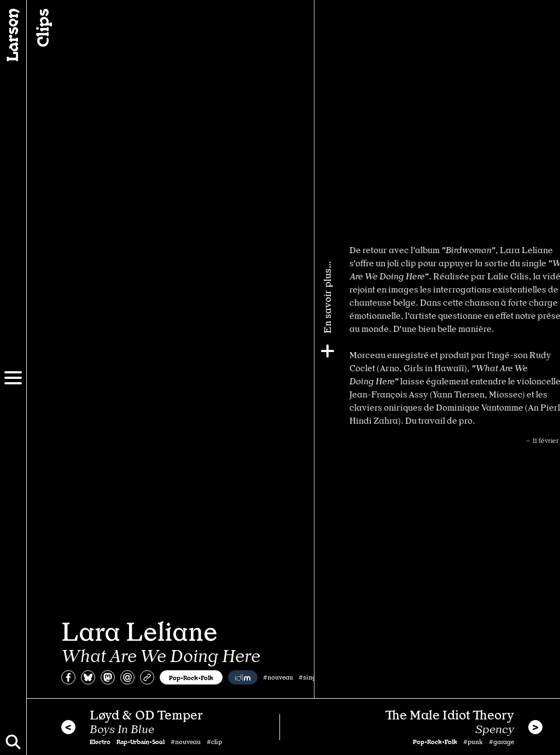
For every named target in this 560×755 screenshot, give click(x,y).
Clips (42, 28)
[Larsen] (13, 35)
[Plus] (547, 351)
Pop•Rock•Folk (191, 677)
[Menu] (13, 378)
